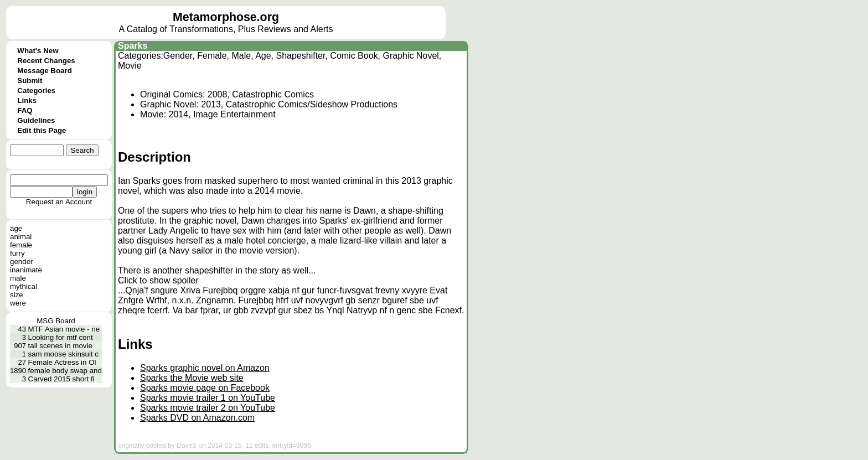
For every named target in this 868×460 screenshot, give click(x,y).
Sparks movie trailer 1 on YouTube (208, 398)
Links (27, 100)
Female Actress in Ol (62, 362)
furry (17, 253)
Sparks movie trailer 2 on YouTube (208, 408)
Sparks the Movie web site (192, 378)
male (18, 278)
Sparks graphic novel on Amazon (205, 368)
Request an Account (59, 202)
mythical (24, 286)
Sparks (133, 46)
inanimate (26, 270)
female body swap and (65, 371)
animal (21, 237)
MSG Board (56, 321)
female (21, 245)
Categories (36, 91)
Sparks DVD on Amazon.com (197, 418)
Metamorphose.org (226, 17)
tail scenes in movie (60, 346)
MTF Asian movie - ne (64, 329)
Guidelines (36, 120)
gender (22, 262)
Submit (30, 81)
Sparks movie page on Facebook (205, 388)
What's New (38, 51)
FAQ (25, 110)
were (18, 303)
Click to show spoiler (158, 280)
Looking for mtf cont (61, 337)
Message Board (45, 71)
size (17, 295)
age (16, 228)
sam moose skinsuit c (63, 354)
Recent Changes (46, 61)
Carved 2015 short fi (61, 379)
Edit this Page (42, 130)
